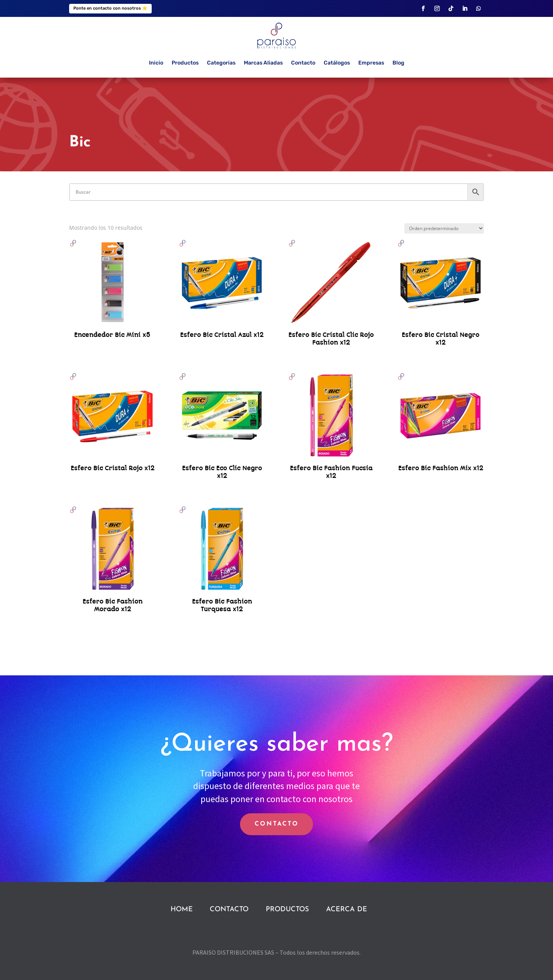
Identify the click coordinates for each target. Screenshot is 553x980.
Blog (398, 63)
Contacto (303, 63)
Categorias (221, 63)
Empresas (371, 63)
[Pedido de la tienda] (444, 228)
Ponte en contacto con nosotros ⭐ (110, 8)
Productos (185, 63)
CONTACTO (277, 824)
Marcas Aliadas (263, 63)
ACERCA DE (347, 910)
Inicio (156, 63)
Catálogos (337, 63)
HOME (182, 910)
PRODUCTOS (287, 910)
